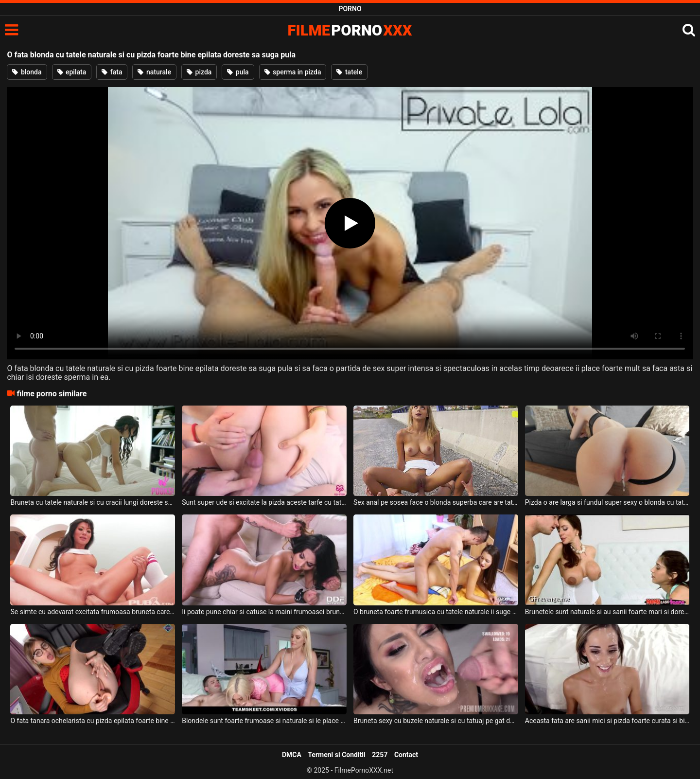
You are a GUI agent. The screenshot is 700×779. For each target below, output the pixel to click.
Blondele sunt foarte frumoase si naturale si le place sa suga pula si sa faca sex (264, 721)
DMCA (292, 755)
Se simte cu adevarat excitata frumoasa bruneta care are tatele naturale (93, 612)
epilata (72, 72)
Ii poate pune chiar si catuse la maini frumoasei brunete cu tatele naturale (264, 612)
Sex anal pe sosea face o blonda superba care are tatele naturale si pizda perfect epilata (436, 502)
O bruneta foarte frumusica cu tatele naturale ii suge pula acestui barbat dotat (436, 612)
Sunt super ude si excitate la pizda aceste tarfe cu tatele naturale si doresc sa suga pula (264, 502)
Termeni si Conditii (336, 755)
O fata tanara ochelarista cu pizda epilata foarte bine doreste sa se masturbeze (93, 721)
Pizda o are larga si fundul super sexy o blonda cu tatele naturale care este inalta (607, 502)
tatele (349, 72)
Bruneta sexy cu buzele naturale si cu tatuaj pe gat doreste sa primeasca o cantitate (436, 721)
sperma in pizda (293, 72)
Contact (406, 755)
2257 (380, 755)
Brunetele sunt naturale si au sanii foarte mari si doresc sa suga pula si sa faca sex (607, 612)
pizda (199, 72)
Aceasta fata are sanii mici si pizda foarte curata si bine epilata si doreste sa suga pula (607, 721)
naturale (154, 72)
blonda (27, 72)
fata (112, 72)
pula (238, 72)
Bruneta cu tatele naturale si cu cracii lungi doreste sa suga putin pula (93, 502)
